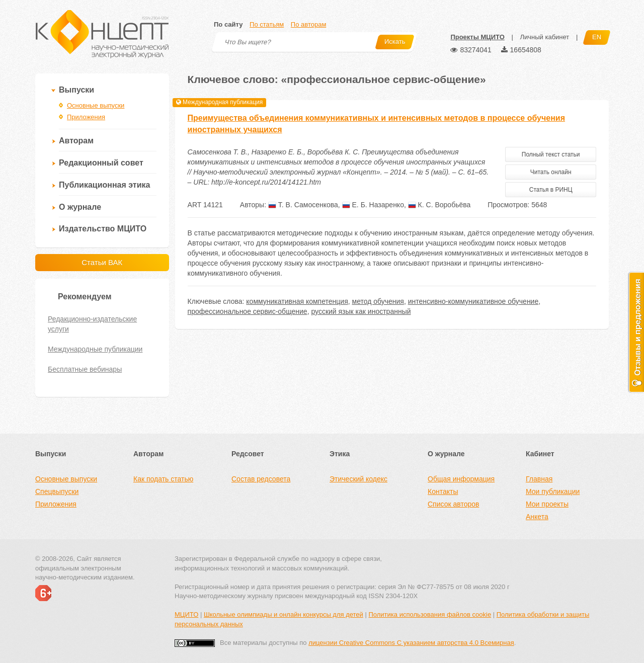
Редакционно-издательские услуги (92, 324)
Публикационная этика (104, 185)
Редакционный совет (101, 163)
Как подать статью (163, 479)
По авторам (308, 24)
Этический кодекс (358, 479)
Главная (539, 479)
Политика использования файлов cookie (430, 614)
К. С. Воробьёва (439, 205)
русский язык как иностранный (361, 311)
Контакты (443, 491)
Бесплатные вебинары (85, 369)
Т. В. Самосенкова (303, 205)
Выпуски (76, 90)
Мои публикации (553, 491)
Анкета (537, 517)
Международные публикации (95, 349)
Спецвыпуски (57, 491)
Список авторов (453, 504)
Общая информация (461, 479)
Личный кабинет (544, 37)
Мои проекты (547, 504)
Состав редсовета (261, 479)
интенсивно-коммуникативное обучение (473, 301)
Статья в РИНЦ (551, 190)
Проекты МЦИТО (477, 37)
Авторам (76, 141)
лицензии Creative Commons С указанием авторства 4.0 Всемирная (411, 643)
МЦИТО (186, 614)
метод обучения (378, 301)
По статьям (267, 24)
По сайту (228, 24)
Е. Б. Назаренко (373, 205)
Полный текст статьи (551, 154)
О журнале (80, 207)
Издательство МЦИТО (103, 229)
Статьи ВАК (102, 262)
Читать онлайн (551, 172)
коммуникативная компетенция (297, 301)
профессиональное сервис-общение (248, 311)
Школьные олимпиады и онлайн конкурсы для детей (284, 614)
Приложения (86, 117)
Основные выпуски (96, 105)
